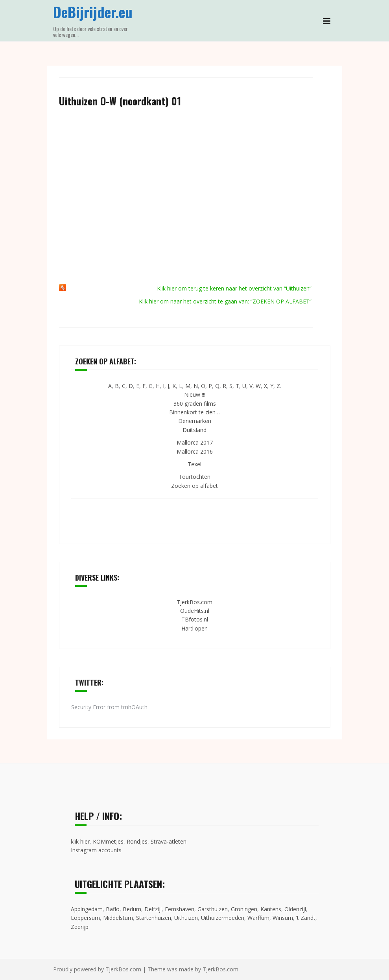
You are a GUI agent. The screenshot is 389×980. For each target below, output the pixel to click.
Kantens (271, 909)
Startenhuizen (154, 918)
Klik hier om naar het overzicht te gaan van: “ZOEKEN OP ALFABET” (225, 301)
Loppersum (85, 918)
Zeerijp (80, 927)
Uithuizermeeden (223, 918)
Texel (194, 464)
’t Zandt (306, 918)
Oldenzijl (295, 909)
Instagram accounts (96, 850)
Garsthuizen (213, 909)
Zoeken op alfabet (194, 486)
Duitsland (194, 430)
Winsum (283, 918)
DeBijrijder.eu (93, 12)
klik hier (80, 841)
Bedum (132, 909)
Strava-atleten (169, 841)
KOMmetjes (108, 841)
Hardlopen (194, 628)
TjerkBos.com (194, 602)
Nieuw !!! (195, 394)
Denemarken (195, 421)
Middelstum (118, 918)
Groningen (244, 909)
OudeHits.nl (195, 611)
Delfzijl (153, 909)
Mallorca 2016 (195, 451)
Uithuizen (186, 918)
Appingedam (87, 909)
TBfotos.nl (195, 619)
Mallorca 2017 (195, 442)
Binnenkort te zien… (194, 412)
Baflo (113, 909)
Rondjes (137, 841)
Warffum (258, 918)
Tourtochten (194, 477)
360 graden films (195, 404)
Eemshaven (180, 909)
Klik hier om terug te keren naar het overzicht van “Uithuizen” (234, 288)
